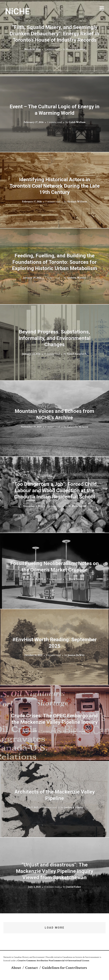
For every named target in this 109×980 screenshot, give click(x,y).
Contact (32, 968)
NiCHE (17, 12)
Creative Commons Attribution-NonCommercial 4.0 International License (53, 961)
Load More (55, 928)
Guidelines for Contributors (64, 968)
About (16, 968)
